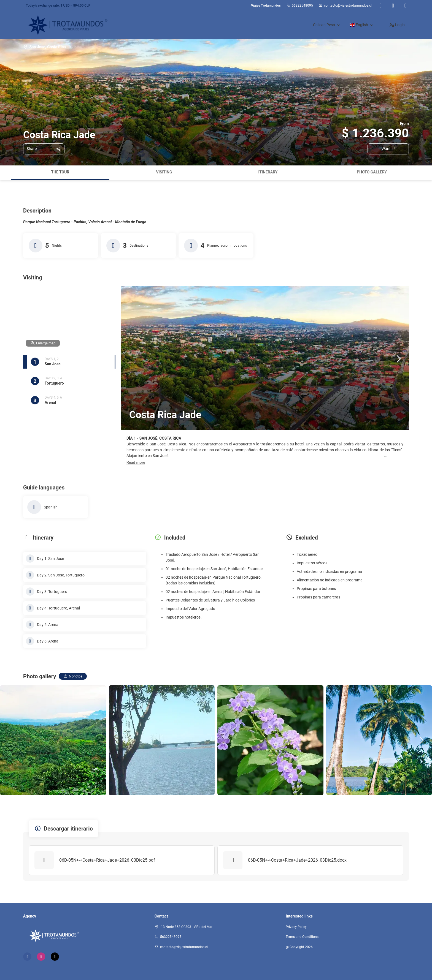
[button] (136, 463)
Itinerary (268, 172)
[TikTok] (405, 6)
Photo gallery (372, 172)
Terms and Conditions (302, 937)
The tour (60, 172)
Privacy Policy (296, 927)
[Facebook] (381, 6)
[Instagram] (393, 6)
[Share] (44, 149)
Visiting (164, 172)
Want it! (388, 149)
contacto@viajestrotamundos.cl (348, 6)
